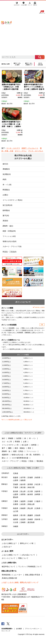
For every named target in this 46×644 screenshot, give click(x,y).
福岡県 (16, 519)
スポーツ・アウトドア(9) (12, 246)
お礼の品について (28, 555)
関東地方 (5, 484)
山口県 (16, 511)
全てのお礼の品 (40, 64)
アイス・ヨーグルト (36, 151)
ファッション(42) (9, 236)
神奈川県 (31, 487)
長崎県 (30, 519)
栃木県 (23, 484)
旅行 (3, 438)
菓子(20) (6, 216)
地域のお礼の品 (17, 455)
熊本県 (38, 519)
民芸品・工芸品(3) (10, 252)
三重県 (16, 501)
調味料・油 (6, 451)
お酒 (25, 442)
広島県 (38, 508)
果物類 (11, 438)
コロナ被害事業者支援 (20, 458)
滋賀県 (23, 501)
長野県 (23, 494)
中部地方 (4, 101)
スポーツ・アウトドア (10, 461)
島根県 (23, 508)
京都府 (30, 501)
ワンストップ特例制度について (30, 567)
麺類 (10, 448)
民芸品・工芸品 (27, 461)
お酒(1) (5, 195)
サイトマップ (6, 631)
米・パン (32, 438)
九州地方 (5, 519)
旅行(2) (5, 164)
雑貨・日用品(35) (9, 231)
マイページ (30, 4)
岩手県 (23, 477)
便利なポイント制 (27, 543)
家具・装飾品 (20, 448)
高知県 (38, 515)
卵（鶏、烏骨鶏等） (34, 455)
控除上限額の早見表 (32, 575)
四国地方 (5, 515)
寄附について (23, 558)
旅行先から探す (6, 64)
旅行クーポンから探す (17, 64)
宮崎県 (23, 522)
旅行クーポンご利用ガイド (29, 64)
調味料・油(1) (8, 226)
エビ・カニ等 (7, 442)
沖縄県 (16, 526)
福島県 (23, 480)
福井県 (38, 491)
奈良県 (23, 504)
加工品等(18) (7, 205)
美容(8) (5, 221)
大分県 (16, 522)
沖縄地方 (5, 526)
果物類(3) (6, 169)
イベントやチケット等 (10, 445)
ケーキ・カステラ (13, 148)
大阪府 (38, 501)
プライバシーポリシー (32, 629)
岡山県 (30, 508)
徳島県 (16, 515)
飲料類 (34, 445)
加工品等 (25, 445)
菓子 (3, 448)
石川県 (30, 491)
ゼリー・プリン (21, 151)
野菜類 (17, 442)
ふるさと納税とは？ (9, 543)
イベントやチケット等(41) (13, 200)
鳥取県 (16, 508)
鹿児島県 (31, 522)
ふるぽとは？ (7, 547)
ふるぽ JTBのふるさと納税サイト (8, 29)
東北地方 (5, 477)
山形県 (16, 480)
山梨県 (16, 494)
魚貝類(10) (7, 174)
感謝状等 (5, 455)
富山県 (23, 491)
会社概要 (19, 629)
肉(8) (4, 179)
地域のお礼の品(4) (10, 241)
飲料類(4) (6, 210)
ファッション (31, 451)
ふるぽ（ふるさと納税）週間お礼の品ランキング (20, 582)
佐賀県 (23, 519)
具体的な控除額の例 (9, 578)
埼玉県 (38, 484)
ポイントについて (9, 558)
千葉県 (16, 487)
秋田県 (38, 477)
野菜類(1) (6, 190)
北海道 (16, 473)
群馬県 (30, 484)
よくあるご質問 (24, 4)
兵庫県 (16, 504)
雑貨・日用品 (18, 451)
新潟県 (16, 491)
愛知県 (4, 104)
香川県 (23, 515)
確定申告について (9, 567)
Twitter (8, 624)
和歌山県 (31, 504)
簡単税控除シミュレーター (12, 575)
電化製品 (40, 461)
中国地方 (5, 508)
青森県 (16, 477)
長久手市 (10, 104)
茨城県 (16, 484)
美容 (29, 448)
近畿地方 (5, 501)
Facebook (3, 624)
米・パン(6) (7, 185)
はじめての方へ (17, 4)
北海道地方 (5, 473)
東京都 (23, 487)
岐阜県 (30, 494)
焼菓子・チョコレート (30, 148)
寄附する (35, 4)
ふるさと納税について (10, 555)
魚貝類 (19, 438)
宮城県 (30, 477)
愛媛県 (30, 515)
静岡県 (38, 494)
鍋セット (5, 458)
